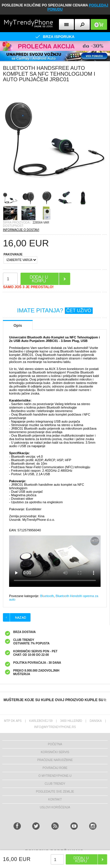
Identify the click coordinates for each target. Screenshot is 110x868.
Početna (55, 744)
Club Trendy (55, 784)
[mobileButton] (99, 24)
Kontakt (55, 799)
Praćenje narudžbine (55, 760)
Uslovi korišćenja (55, 807)
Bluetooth (47, 596)
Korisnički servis (55, 752)
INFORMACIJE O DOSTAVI (21, 230)
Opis (18, 325)
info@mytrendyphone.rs (55, 727)
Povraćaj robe (55, 768)
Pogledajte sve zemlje (55, 792)
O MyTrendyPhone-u (55, 776)
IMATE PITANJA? (55, 310)
